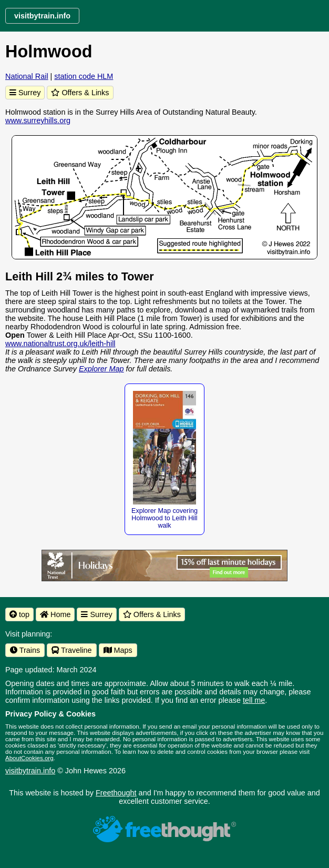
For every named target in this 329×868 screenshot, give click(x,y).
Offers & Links (80, 93)
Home (55, 614)
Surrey (25, 93)
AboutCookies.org (29, 758)
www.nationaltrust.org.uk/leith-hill (60, 344)
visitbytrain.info (30, 771)
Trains (25, 650)
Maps (118, 650)
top (19, 614)
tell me (254, 700)
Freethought (116, 793)
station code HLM (84, 76)
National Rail (27, 76)
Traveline (71, 650)
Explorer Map (101, 369)
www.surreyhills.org (38, 120)
